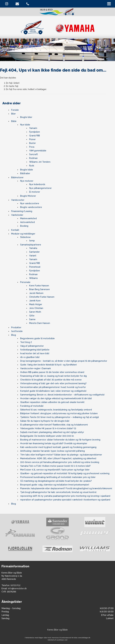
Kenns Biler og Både (57, 630)
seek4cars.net (62, 640)
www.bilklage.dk (84, 638)
